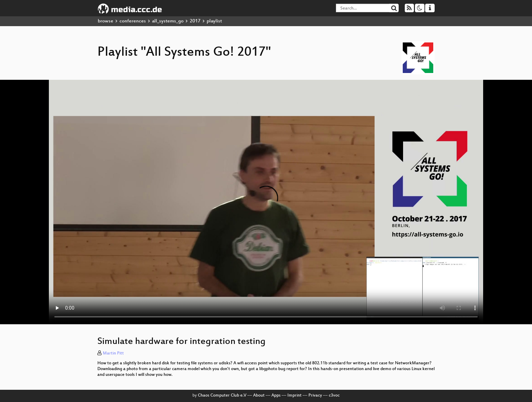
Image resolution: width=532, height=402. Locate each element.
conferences (133, 21)
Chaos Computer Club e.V (222, 396)
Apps (276, 396)
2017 (195, 21)
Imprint (294, 396)
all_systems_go (168, 21)
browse (106, 21)
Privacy (315, 396)
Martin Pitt (113, 353)
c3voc (334, 396)
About (259, 396)
